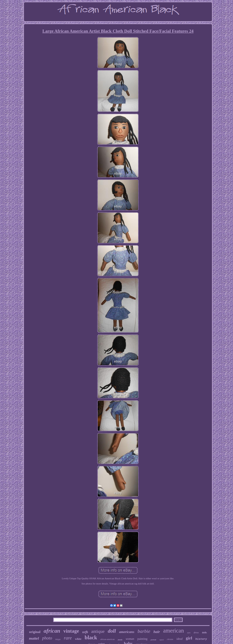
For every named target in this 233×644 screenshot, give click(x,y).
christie (170, 639)
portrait (153, 640)
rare (68, 638)
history (201, 639)
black (91, 638)
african (52, 631)
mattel (34, 638)
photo (47, 638)
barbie (144, 631)
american (173, 631)
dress (196, 633)
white (78, 639)
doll (112, 631)
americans (127, 632)
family (120, 640)
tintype (58, 639)
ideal (180, 639)
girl (189, 638)
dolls (204, 633)
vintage (71, 631)
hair (157, 632)
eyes (189, 633)
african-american (107, 639)
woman (130, 639)
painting (142, 639)
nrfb (85, 632)
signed (161, 640)
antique (98, 631)
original (35, 632)
